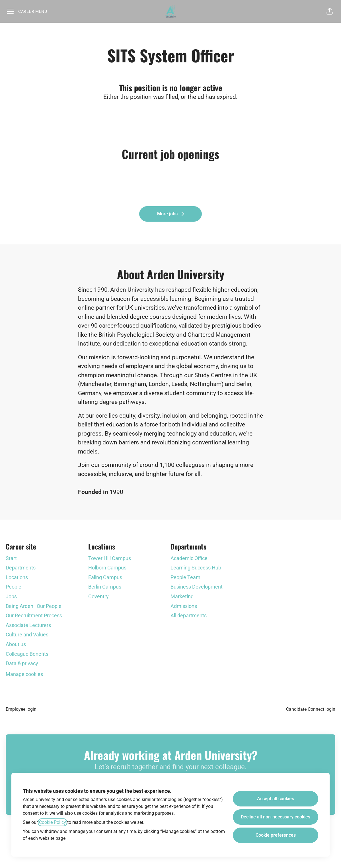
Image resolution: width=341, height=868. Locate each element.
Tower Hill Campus (110, 558)
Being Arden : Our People (34, 606)
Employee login (21, 709)
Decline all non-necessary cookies (276, 817)
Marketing (182, 596)
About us (16, 644)
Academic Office (189, 558)
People (14, 587)
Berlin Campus (105, 587)
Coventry (98, 596)
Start (11, 558)
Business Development (197, 587)
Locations (17, 577)
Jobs (11, 596)
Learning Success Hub (196, 568)
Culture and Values (27, 635)
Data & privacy (22, 663)
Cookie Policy (53, 822)
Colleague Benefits (27, 654)
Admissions (184, 606)
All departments (189, 615)
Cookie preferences (276, 835)
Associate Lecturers (28, 625)
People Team (185, 577)
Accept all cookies (276, 799)
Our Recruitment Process (34, 615)
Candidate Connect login (311, 709)
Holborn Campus (107, 568)
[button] (330, 11)
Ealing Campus (105, 577)
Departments (21, 568)
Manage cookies (24, 674)
